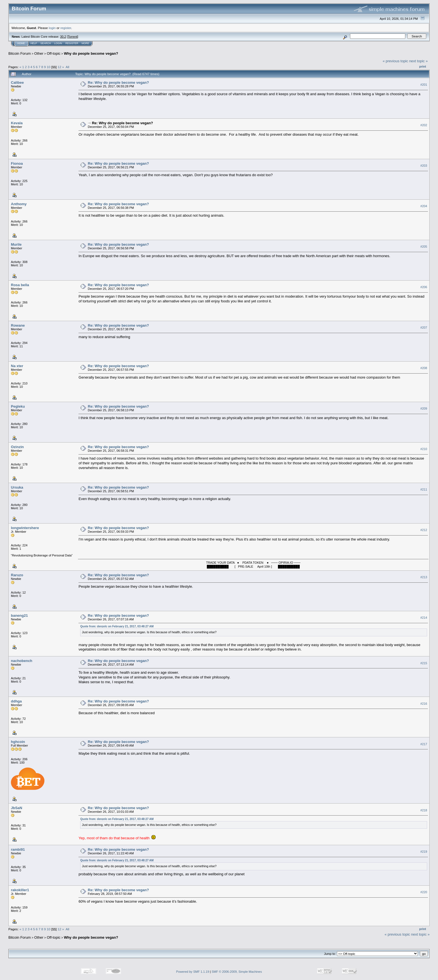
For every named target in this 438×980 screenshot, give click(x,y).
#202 (424, 125)
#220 (424, 892)
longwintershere (25, 528)
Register (72, 43)
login (52, 28)
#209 (424, 408)
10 (48, 67)
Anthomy (19, 204)
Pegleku (18, 406)
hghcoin (18, 742)
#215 (424, 663)
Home (21, 43)
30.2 (63, 37)
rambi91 (18, 849)
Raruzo (17, 575)
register (66, 28)
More (85, 43)
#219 (424, 852)
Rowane (18, 325)
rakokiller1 (20, 890)
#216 (424, 704)
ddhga (16, 701)
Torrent (73, 37)
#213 (424, 577)
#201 (424, 85)
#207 (424, 328)
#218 (424, 810)
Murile (16, 244)
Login (58, 43)
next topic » (419, 61)
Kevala (17, 123)
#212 (424, 530)
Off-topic (53, 53)
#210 (424, 449)
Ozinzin (17, 447)
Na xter (17, 366)
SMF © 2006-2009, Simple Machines (237, 972)
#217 (424, 744)
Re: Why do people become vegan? (118, 83)
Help (34, 43)
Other (39, 53)
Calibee (17, 83)
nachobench (22, 661)
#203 (424, 166)
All (67, 67)
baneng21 (19, 616)
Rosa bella (20, 285)
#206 (424, 287)
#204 (424, 206)
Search (46, 43)
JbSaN (16, 808)
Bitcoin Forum (20, 53)
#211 (424, 489)
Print (423, 66)
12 (59, 67)
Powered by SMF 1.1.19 (193, 972)
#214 (424, 618)
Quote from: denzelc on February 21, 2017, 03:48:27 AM (117, 626)
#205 (424, 247)
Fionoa (17, 163)
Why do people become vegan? (91, 53)
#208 (424, 368)
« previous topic (395, 61)
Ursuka (17, 487)
